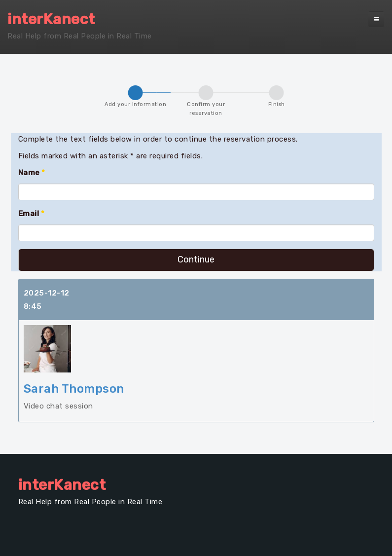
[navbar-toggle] (376, 19)
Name (32, 173)
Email (32, 214)
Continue (196, 259)
